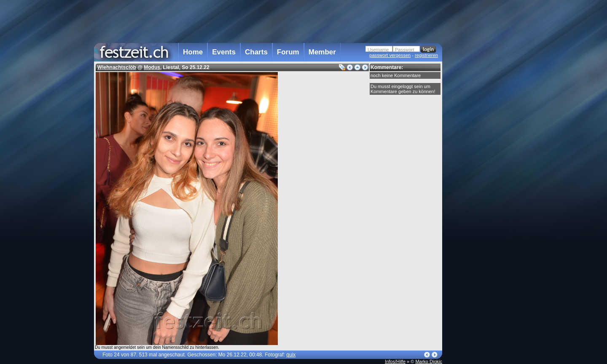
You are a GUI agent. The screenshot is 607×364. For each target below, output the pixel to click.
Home (193, 52)
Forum (288, 52)
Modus (152, 67)
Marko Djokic (429, 361)
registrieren (426, 55)
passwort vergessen (390, 55)
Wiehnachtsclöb (117, 67)
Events (224, 52)
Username (378, 50)
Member (322, 52)
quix (291, 355)
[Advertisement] (479, 170)
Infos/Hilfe (395, 361)
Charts (256, 52)
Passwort (404, 50)
